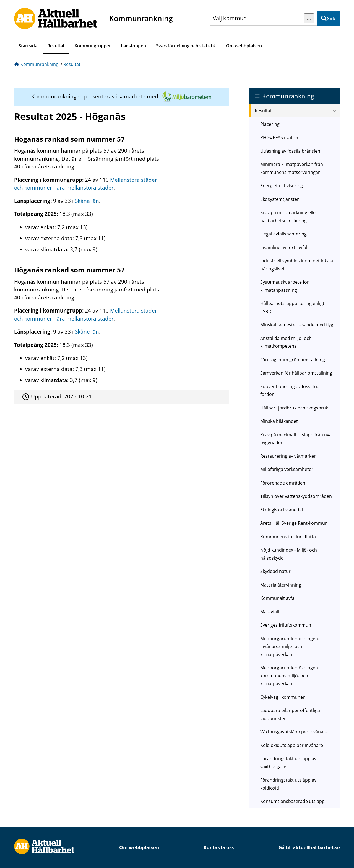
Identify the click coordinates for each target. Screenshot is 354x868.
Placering (270, 124)
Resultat (56, 46)
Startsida (28, 46)
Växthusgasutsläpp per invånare (294, 732)
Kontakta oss (219, 847)
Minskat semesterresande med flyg (297, 325)
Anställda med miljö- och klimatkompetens (286, 342)
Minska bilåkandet (279, 421)
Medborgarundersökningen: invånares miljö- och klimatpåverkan (290, 646)
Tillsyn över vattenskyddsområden (296, 496)
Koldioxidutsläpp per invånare (292, 745)
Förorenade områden (283, 483)
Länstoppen (133, 46)
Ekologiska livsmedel (282, 510)
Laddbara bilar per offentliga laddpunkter (290, 714)
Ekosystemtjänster (280, 199)
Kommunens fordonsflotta (288, 537)
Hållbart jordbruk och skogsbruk (294, 408)
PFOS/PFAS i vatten (280, 137)
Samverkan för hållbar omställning (296, 373)
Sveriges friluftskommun (286, 625)
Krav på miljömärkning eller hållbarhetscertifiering (289, 217)
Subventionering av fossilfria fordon (290, 391)
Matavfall (270, 612)
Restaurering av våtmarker (288, 456)
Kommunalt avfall (278, 598)
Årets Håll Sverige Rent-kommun (294, 523)
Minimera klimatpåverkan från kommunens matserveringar (292, 168)
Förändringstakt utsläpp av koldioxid (288, 784)
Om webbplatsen (244, 46)
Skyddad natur (275, 571)
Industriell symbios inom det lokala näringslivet (297, 265)
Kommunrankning (39, 64)
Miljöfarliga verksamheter (287, 469)
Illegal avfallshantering (283, 234)
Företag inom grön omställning (293, 360)
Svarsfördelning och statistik (186, 46)
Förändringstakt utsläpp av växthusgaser (288, 763)
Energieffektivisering (282, 186)
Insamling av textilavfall (284, 247)
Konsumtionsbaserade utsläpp (292, 801)
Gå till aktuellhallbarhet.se (309, 847)
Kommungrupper (93, 46)
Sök (331, 19)
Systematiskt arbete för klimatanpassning (285, 286)
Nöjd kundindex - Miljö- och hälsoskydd (289, 554)
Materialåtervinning (281, 585)
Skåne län (87, 201)
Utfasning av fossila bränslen (290, 151)
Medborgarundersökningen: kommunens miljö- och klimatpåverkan (290, 676)
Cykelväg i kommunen (283, 697)
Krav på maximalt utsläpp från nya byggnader (296, 439)
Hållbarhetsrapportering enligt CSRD (292, 307)
